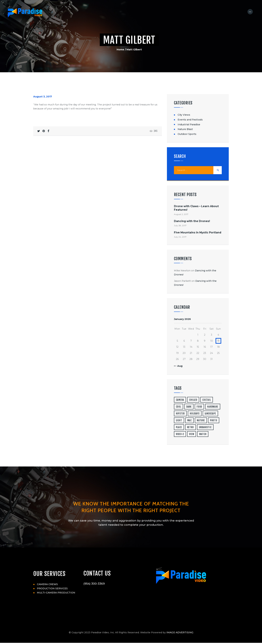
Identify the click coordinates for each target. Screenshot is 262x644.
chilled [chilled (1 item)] (193, 400)
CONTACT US (97, 574)
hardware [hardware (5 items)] (213, 407)
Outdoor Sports (187, 134)
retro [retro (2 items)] (190, 428)
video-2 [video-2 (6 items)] (180, 434)
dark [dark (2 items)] (189, 407)
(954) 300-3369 (94, 585)
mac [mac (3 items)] (189, 421)
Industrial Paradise (189, 124)
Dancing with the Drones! (192, 221)
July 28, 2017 (180, 226)
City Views (184, 115)
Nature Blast (185, 129)
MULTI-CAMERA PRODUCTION (56, 593)
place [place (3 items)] (179, 428)
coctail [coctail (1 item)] (207, 400)
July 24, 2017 (180, 237)
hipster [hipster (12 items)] (180, 414)
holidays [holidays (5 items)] (195, 414)
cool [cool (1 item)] (179, 407)
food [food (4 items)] (199, 407)
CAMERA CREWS (47, 585)
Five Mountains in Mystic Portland (198, 233)
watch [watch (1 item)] (203, 434)
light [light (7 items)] (179, 421)
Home (120, 50)
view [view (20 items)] (192, 434)
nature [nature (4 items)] (201, 421)
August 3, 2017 (43, 97)
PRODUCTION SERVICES (52, 589)
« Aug (179, 366)
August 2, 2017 (181, 215)
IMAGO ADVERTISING (180, 634)
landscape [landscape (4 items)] (210, 414)
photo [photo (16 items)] (214, 421)
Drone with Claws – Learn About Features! (196, 208)
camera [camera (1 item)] (180, 400)
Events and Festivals (190, 120)
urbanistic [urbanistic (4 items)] (205, 428)
